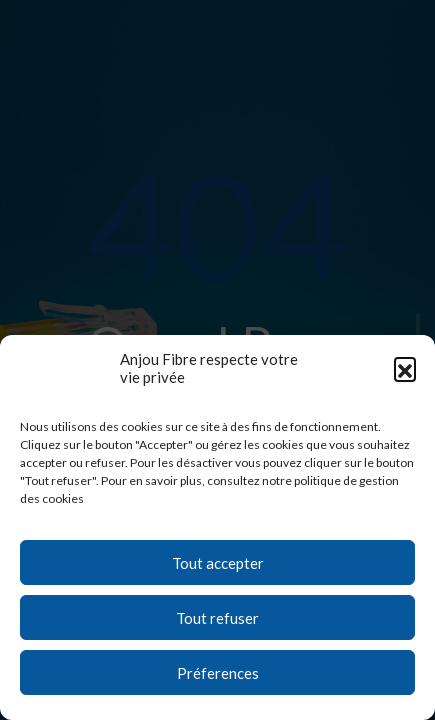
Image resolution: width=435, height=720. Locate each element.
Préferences (218, 673)
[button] (405, 368)
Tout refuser (217, 618)
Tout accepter (218, 563)
